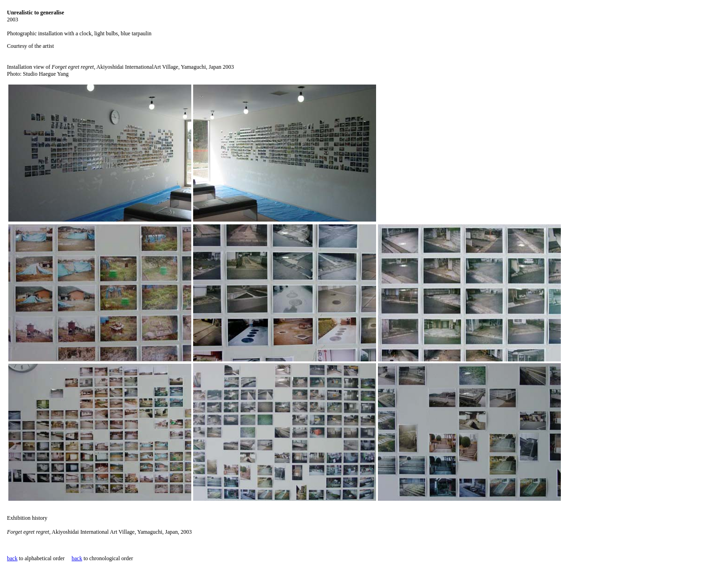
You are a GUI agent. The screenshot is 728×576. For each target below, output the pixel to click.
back (12, 558)
